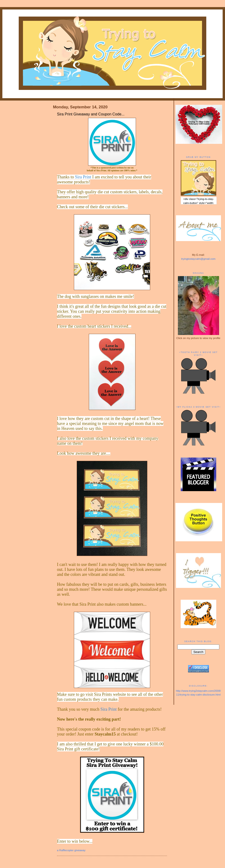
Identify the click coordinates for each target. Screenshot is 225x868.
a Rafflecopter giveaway (71, 850)
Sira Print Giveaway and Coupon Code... (91, 114)
